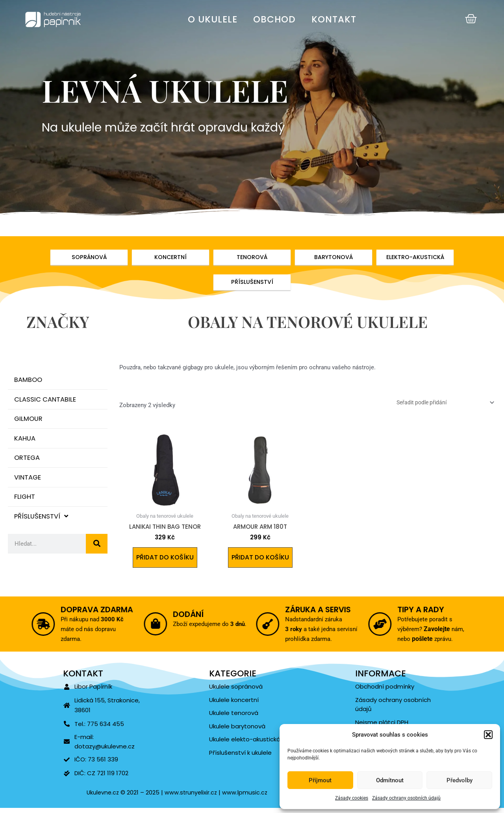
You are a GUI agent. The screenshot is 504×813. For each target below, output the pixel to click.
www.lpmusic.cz (246, 797)
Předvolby (460, 780)
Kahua (26, 444)
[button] (488, 735)
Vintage (30, 486)
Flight (26, 507)
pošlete (423, 639)
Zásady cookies (352, 798)
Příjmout (320, 780)
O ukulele (213, 19)
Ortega (29, 465)
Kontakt (334, 19)
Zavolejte (435, 632)
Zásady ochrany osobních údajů (406, 798)
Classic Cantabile (47, 403)
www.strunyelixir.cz (191, 797)
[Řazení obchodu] (439, 404)
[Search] (97, 556)
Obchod (274, 19)
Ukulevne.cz (102, 797)
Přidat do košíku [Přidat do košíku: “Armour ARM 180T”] (260, 560)
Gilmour (30, 424)
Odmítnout (390, 780)
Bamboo (30, 382)
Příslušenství (43, 528)
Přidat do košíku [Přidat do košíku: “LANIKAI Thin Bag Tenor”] (165, 560)
